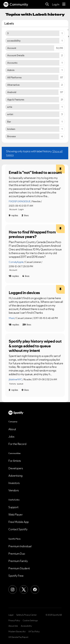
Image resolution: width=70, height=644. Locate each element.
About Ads (13, 626)
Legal (11, 615)
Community (16, 4)
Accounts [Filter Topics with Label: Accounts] (12, 63)
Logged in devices (24, 293)
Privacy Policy (14, 621)
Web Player (15, 514)
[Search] (47, 4)
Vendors (14, 490)
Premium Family (18, 561)
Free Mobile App (19, 522)
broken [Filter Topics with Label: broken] (11, 129)
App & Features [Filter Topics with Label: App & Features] (16, 100)
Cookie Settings (30, 621)
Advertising (15, 476)
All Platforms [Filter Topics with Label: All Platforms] (14, 77)
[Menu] (64, 4)
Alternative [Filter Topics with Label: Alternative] (13, 85)
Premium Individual (20, 546)
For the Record (17, 444)
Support (13, 507)
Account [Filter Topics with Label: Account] (12, 48)
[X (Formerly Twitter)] (24, 590)
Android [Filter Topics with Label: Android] (12, 92)
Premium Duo (17, 554)
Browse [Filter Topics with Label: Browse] (11, 136)
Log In (56, 4)
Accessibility (26, 626)
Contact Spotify (18, 529)
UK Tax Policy (34, 632)
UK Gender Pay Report (18, 637)
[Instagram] (13, 590)
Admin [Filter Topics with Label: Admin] (11, 70)
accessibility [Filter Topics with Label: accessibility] (14, 41)
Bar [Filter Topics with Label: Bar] (9, 122)
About (12, 429)
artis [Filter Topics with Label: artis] (10, 107)
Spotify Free (16, 576)
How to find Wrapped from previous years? (32, 234)
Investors (14, 483)
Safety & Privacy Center (26, 615)
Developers (16, 468)
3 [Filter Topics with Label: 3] (8, 33)
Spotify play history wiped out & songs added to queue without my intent (35, 346)
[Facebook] (35, 590)
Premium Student (19, 568)
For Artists (15, 461)
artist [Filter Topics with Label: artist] (10, 114)
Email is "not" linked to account (35, 172)
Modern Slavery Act (17, 632)
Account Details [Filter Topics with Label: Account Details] (16, 55)
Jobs (11, 437)
